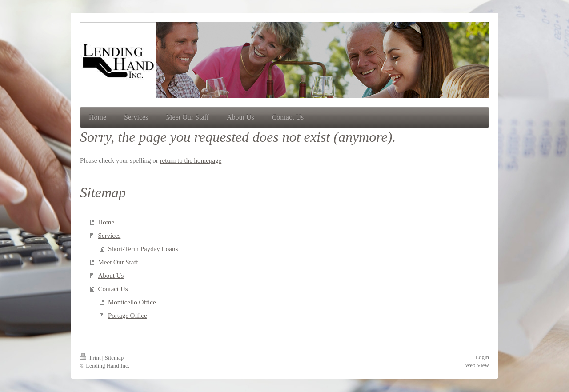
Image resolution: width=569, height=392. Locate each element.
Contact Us (113, 289)
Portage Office (128, 316)
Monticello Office (132, 302)
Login (482, 357)
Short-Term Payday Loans (143, 249)
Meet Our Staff (118, 262)
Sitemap (114, 358)
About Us (111, 276)
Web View (477, 365)
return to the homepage (191, 160)
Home (106, 222)
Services (110, 236)
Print (91, 358)
